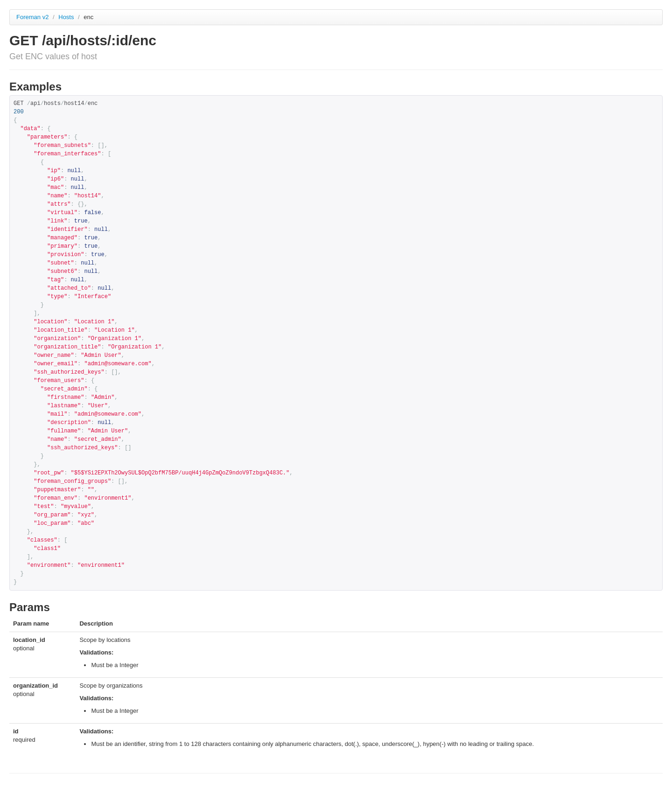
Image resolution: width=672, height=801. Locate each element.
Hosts (67, 17)
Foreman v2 (32, 17)
